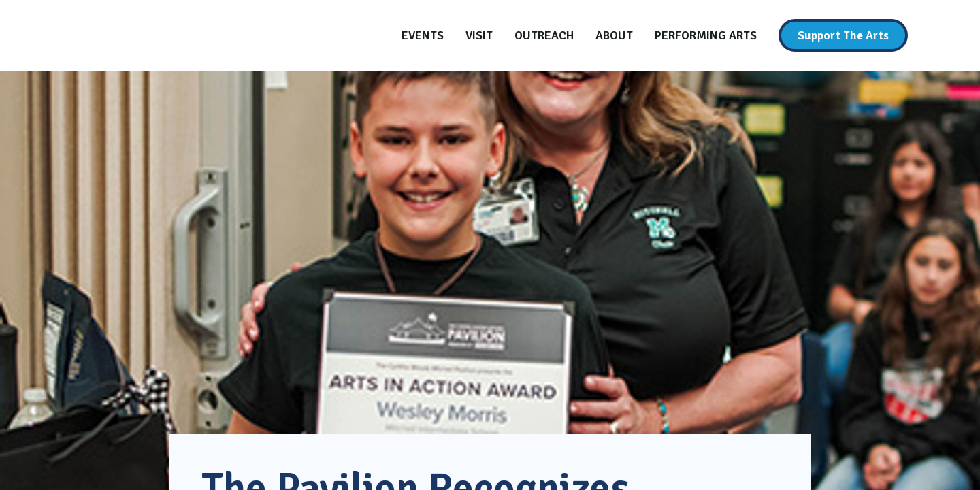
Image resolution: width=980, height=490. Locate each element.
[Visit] (479, 35)
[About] (614, 35)
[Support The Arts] (843, 35)
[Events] (423, 35)
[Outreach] (544, 35)
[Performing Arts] (706, 35)
